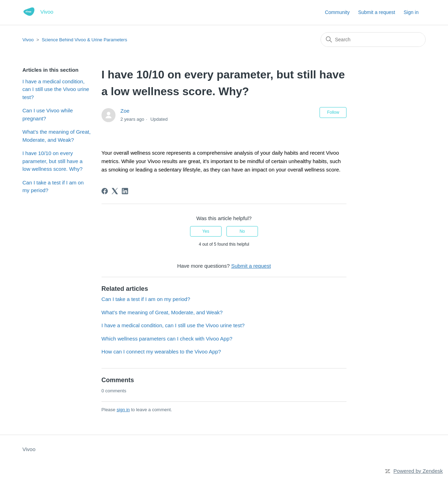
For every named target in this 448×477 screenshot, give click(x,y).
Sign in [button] (411, 12)
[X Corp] (115, 191)
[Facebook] (105, 191)
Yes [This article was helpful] (206, 231)
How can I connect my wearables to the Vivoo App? (161, 352)
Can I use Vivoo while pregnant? (48, 114)
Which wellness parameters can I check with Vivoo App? (167, 339)
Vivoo (28, 40)
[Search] (373, 40)
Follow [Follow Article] (333, 112)
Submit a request (377, 12)
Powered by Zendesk (418, 471)
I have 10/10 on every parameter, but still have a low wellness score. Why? (52, 161)
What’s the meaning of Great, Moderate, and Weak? (57, 136)
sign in (123, 410)
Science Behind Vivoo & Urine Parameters (84, 40)
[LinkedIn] (125, 191)
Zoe (125, 111)
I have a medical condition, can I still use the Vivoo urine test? (56, 89)
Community (337, 12)
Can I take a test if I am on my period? (53, 187)
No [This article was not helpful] (242, 231)
